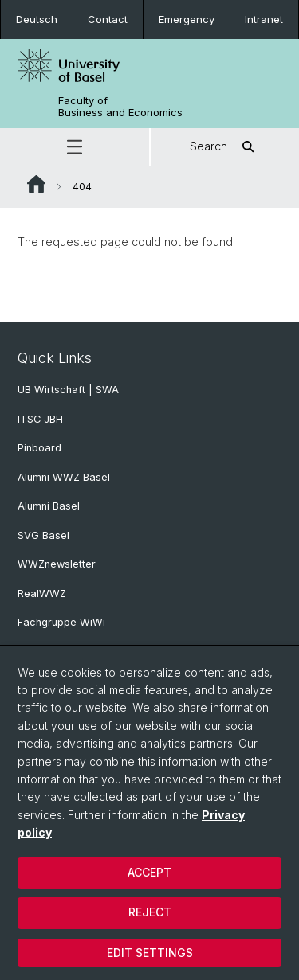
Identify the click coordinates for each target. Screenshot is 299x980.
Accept (149, 872)
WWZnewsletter (57, 564)
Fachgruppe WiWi (61, 622)
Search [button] (224, 147)
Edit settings (150, 953)
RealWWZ (42, 593)
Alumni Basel (49, 506)
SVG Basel (43, 535)
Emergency (187, 19)
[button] (75, 147)
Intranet (264, 19)
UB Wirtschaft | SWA (68, 390)
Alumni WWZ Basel (64, 477)
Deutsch (37, 19)
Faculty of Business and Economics (120, 107)
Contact (108, 19)
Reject (150, 912)
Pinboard (39, 448)
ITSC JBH (40, 419)
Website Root (36, 184)
